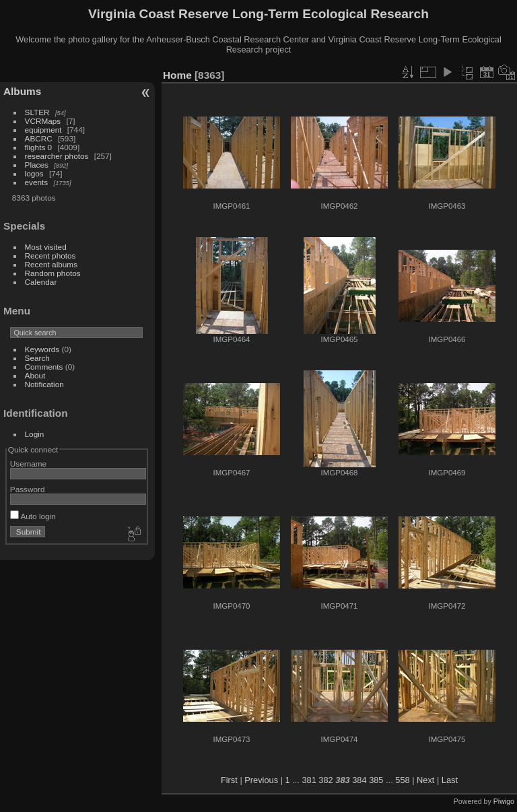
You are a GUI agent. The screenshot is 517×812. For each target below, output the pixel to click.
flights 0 (39, 147)
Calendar (41, 282)
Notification (44, 384)
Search (37, 358)
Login (35, 434)
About (35, 375)
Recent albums (51, 264)
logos (34, 173)
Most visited (46, 247)
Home (177, 75)
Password (28, 489)
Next (425, 780)
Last (450, 780)
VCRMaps (43, 121)
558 (402, 780)
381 (309, 780)
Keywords (42, 349)
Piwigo (504, 801)
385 (376, 780)
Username (28, 464)
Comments (44, 367)
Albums (22, 91)
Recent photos (50, 256)
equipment (43, 130)
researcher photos (57, 156)
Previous (261, 780)
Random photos (53, 273)
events (37, 182)
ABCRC (39, 138)
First (229, 780)
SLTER (37, 112)
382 (325, 780)
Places (37, 165)
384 (359, 780)
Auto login (33, 516)
